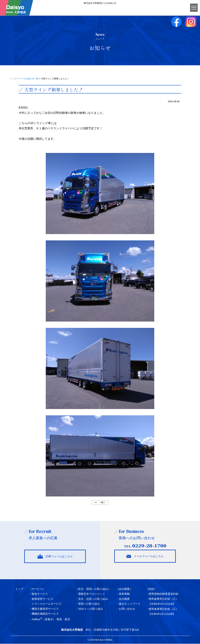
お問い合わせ (127, 609)
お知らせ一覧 (32, 79)
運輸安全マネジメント (92, 594)
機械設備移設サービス (45, 614)
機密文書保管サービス (45, 609)
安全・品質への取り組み (93, 599)
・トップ (18, 589)
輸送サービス (40, 594)
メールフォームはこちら (145, 556)
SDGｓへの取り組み (91, 609)
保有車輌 (124, 594)
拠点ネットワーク (130, 604)
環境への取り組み (89, 604)
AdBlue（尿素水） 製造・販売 (51, 619)
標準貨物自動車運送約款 (164, 594)
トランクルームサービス (47, 604)
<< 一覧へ (100, 502)
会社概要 (124, 599)
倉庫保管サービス (42, 599)
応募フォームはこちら (55, 557)
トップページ (16, 79)
